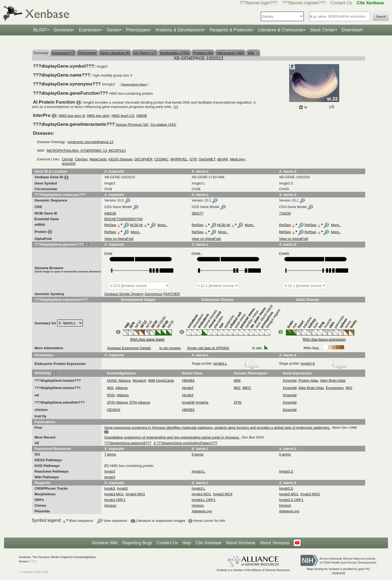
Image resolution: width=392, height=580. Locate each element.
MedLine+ (238, 159)
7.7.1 (33, 561)
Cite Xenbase (209, 543)
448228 (110, 213)
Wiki (253, 53)
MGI (110, 388)
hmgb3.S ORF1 (291, 500)
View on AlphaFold (119, 239)
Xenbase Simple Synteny (124, 294)
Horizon (110, 505)
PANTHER (172, 294)
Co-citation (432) (163, 125)
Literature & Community (281, 30)
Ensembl (290, 380)
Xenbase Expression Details (129, 348)
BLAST (40, 30)
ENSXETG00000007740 (123, 219)
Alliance (124, 380)
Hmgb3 (188, 388)
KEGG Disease (120, 159)
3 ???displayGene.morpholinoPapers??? (186, 443)
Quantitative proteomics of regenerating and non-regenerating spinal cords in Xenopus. (172, 437)
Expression (89, 30)
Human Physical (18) (132, 125)
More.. (162, 225)
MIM (152, 380)
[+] (176, 107)
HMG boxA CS (123, 116)
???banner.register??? (304, 3)
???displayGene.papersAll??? (128, 443)
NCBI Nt (136, 225)
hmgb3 (110, 488)
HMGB (142, 116)
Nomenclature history (134, 85)
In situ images (170, 348)
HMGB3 (188, 380)
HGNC (112, 380)
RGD (111, 395)
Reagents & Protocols (231, 30)
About (274, 543)
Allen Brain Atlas (333, 380)
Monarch (139, 380)
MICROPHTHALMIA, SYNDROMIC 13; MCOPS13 (86, 151)
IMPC (247, 388)
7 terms (110, 454)
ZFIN (111, 402)
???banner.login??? (258, 3)
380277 (197, 213)
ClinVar (67, 159)
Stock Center (322, 30)
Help (187, 543)
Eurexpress (335, 388)
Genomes (63, 30)
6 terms (197, 454)
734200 (285, 213)
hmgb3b (188, 402)
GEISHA (113, 410)
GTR (193, 159)
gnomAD (69, 164)
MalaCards (98, 159)
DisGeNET (207, 159)
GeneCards (165, 380)
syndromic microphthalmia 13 (90, 142)
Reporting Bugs (137, 543)
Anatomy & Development (179, 30)
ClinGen (81, 159)
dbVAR (223, 159)
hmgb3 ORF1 (115, 500)
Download (351, 30)
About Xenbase (241, 543)
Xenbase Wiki (105, 543)
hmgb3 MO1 (114, 494)
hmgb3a (202, 402)
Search (381, 17)
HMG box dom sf (72, 116)
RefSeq (110, 225)
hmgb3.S (324, 363)
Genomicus (153, 294)
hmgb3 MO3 (135, 494)
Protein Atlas (308, 380)
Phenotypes (138, 30)
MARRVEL (179, 159)
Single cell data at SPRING (208, 348)
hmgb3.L (236, 363)
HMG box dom (98, 116)
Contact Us (341, 3)
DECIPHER (144, 159)
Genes (113, 30)
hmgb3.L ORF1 (203, 500)
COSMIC (162, 159)
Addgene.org (202, 511)
